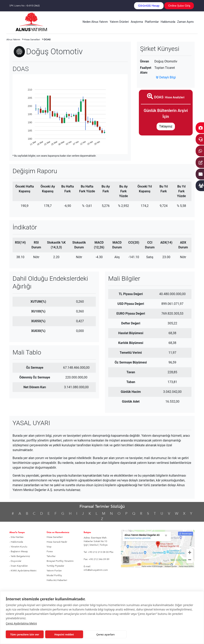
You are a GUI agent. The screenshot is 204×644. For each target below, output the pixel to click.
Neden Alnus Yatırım (95, 22)
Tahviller (51, 556)
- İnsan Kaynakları (19, 566)
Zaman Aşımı (186, 22)
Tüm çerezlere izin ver (25, 634)
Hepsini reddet (64, 634)
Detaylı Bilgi (166, 77)
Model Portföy (54, 575)
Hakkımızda (168, 22)
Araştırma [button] (137, 22)
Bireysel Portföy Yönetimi (60, 561)
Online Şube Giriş (179, 6)
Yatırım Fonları (54, 571)
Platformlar (152, 22)
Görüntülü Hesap (149, 6)
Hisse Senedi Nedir (57, 542)
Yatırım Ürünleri (119, 22)
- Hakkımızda (16, 542)
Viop (49, 547)
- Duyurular (15, 561)
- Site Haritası (16, 537)
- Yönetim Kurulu (18, 547)
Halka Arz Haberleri (57, 580)
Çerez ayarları (106, 634)
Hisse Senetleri (55, 537)
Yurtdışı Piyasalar (55, 566)
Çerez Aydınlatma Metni (21, 623)
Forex (50, 551)
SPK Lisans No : (25, 6)
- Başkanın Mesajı (19, 551)
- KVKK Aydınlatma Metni (23, 571)
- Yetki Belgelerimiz (20, 556)
